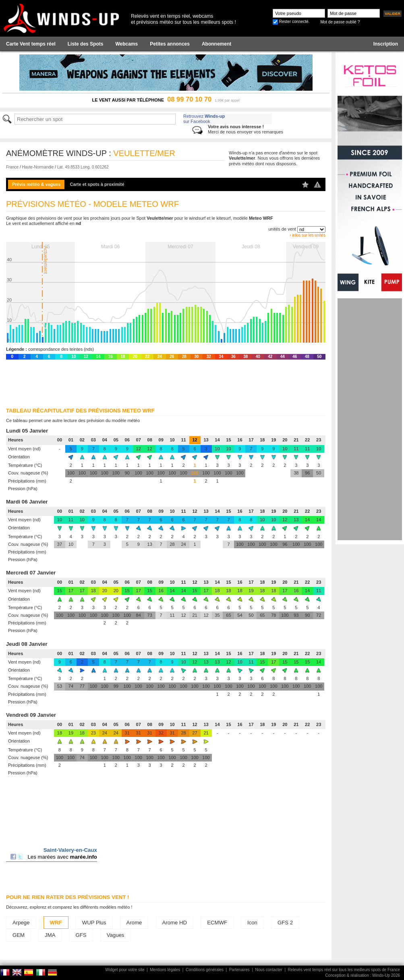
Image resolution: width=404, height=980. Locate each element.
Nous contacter (269, 970)
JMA (50, 935)
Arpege (21, 923)
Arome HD (175, 923)
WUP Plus (94, 923)
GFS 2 (285, 923)
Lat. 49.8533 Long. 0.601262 (83, 167)
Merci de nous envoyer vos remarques (246, 129)
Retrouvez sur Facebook (204, 119)
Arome (134, 923)
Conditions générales (205, 970)
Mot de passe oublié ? (340, 22)
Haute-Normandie (38, 167)
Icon (252, 923)
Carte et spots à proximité (97, 184)
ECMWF (217, 923)
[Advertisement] (370, 419)
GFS (81, 935)
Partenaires (239, 970)
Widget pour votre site (125, 970)
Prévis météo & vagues (36, 184)
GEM (19, 935)
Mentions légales (165, 970)
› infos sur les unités (308, 235)
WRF (56, 923)
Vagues (116, 935)
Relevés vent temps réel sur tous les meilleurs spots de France (344, 970)
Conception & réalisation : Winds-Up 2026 (363, 975)
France (12, 167)
